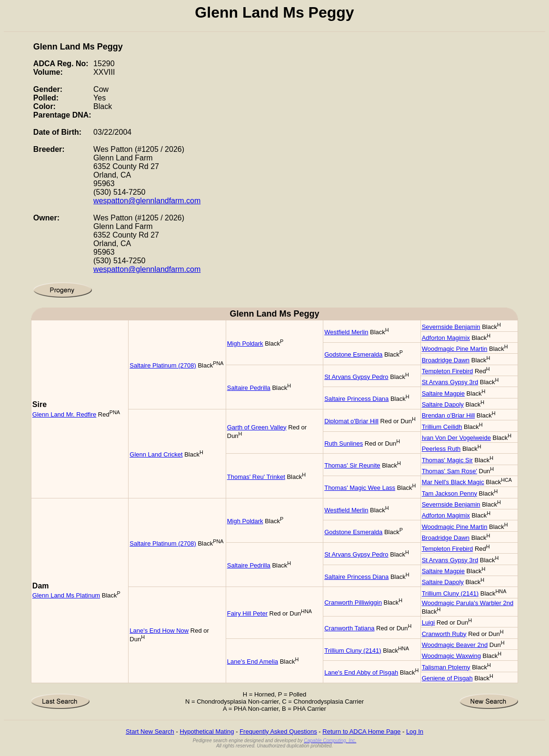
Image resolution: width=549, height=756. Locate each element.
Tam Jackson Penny (449, 493)
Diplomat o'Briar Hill (351, 421)
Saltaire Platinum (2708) (163, 365)
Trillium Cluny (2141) (450, 593)
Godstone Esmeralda (353, 354)
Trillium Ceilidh (442, 427)
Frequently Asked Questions (278, 731)
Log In (415, 731)
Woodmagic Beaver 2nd (455, 645)
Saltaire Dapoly (443, 404)
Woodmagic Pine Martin (455, 349)
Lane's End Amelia (253, 661)
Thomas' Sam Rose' (449, 471)
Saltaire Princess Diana (356, 399)
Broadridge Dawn (446, 360)
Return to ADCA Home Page (361, 731)
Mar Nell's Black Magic (453, 482)
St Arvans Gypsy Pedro (356, 377)
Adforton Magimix (446, 338)
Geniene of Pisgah (447, 678)
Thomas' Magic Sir (447, 460)
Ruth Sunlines (344, 443)
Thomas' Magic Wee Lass (360, 488)
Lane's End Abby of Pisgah (361, 672)
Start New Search (150, 731)
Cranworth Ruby (444, 634)
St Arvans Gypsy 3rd (450, 382)
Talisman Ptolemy (446, 667)
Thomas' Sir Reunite (352, 465)
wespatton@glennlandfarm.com (147, 201)
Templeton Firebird (448, 371)
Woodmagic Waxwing (451, 656)
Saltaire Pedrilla (249, 388)
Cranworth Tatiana (349, 628)
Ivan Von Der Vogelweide (456, 438)
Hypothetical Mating (207, 731)
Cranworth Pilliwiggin (353, 602)
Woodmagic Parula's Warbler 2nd (468, 603)
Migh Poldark (245, 343)
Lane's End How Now (159, 631)
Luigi (428, 622)
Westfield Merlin (346, 332)
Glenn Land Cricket (156, 454)
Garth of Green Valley (257, 427)
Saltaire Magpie (443, 393)
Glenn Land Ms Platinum (66, 595)
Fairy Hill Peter (247, 613)
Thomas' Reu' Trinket (256, 477)
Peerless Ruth (441, 449)
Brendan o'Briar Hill (449, 415)
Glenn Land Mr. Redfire (64, 414)
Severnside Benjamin (451, 327)
